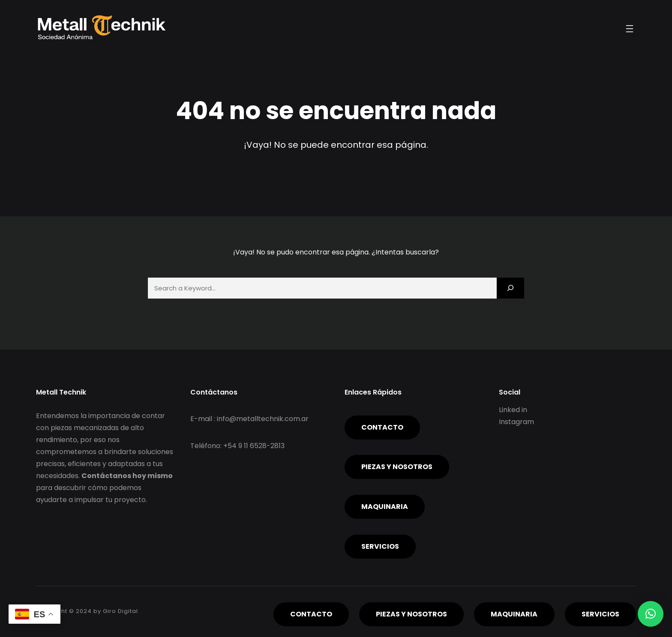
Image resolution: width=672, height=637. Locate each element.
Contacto (382, 427)
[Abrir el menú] (630, 29)
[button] (651, 614)
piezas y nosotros (397, 467)
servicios (380, 546)
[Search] (510, 288)
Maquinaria (385, 507)
